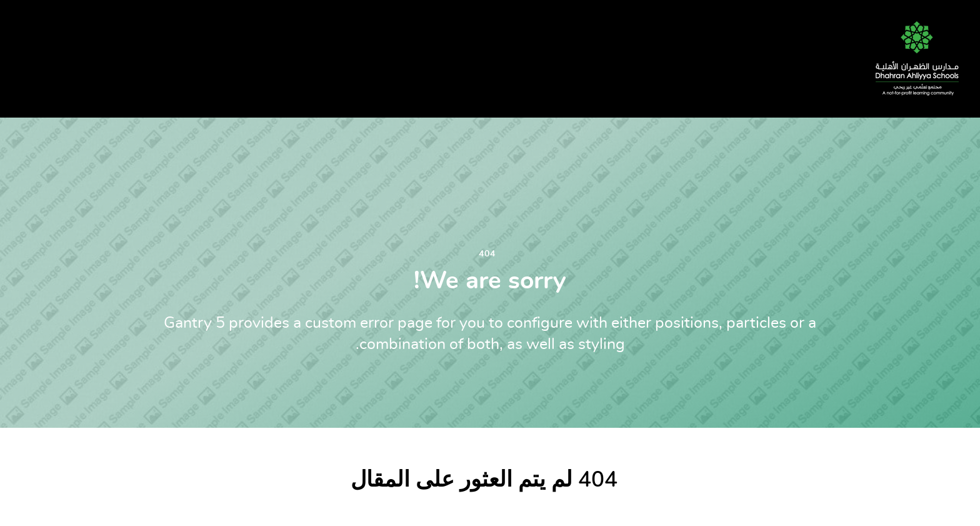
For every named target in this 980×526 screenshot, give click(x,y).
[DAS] (912, 55)
